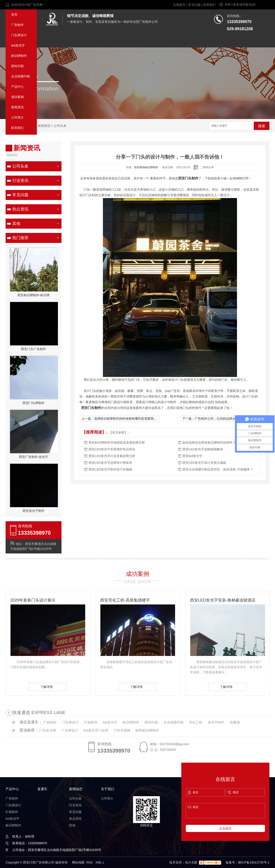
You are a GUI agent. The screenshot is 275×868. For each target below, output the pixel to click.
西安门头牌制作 (34, 403)
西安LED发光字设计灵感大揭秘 (204, 463)
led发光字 (18, 45)
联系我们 (209, 5)
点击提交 (225, 828)
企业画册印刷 (21, 76)
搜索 (262, 126)
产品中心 (17, 87)
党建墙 (235, 722)
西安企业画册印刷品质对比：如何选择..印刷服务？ (218, 469)
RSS (90, 862)
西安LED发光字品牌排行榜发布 (110, 463)
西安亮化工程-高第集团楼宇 (125, 600)
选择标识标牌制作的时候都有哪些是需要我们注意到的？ (133, 419)
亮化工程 (196, 722)
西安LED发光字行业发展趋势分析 (112, 456)
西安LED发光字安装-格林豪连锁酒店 (223, 600)
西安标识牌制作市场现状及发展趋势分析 (117, 443)
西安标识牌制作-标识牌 (34, 295)
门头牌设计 (19, 35)
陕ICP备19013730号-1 (254, 862)
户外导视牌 (122, 730)
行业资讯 (20, 181)
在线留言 (179, 5)
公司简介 (17, 117)
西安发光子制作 (34, 511)
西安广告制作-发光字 (34, 457)
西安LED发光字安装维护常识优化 (112, 449)
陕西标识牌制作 (147, 730)
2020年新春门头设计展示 (33, 600)
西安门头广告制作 (34, 349)
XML (99, 862)
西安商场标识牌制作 (146, 167)
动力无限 (191, 862)
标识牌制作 (19, 56)
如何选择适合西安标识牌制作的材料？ (209, 443)
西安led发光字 (192, 456)
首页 (14, 15)
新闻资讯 (17, 107)
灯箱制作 (91, 722)
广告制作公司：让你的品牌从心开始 (220, 419)
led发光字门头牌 (96, 730)
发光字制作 (216, 722)
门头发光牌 (48, 730)
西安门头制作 (188, 178)
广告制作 (17, 25)
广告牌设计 (70, 730)
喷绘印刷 (17, 66)
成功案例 (17, 97)
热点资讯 (20, 209)
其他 (16, 223)
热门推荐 (20, 238)
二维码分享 (207, 167)
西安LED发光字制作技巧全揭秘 (110, 469)
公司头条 (60, 126)
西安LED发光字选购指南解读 (203, 449)
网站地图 (78, 862)
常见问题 (195, 5)
